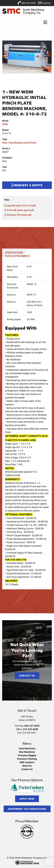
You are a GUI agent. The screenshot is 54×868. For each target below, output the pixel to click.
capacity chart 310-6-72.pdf (20, 206)
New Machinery (27, 752)
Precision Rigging (27, 755)
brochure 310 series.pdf (18, 215)
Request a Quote (27, 185)
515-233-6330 (31, 729)
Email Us (44, 3)
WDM (5, 124)
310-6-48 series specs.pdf (19, 210)
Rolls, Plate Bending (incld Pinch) (19, 143)
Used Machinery (27, 749)
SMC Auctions (27, 762)
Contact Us (27, 676)
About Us (27, 766)
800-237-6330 (27, 3)
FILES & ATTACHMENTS (18, 256)
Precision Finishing (27, 759)
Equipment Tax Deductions (27, 809)
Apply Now (27, 799)
